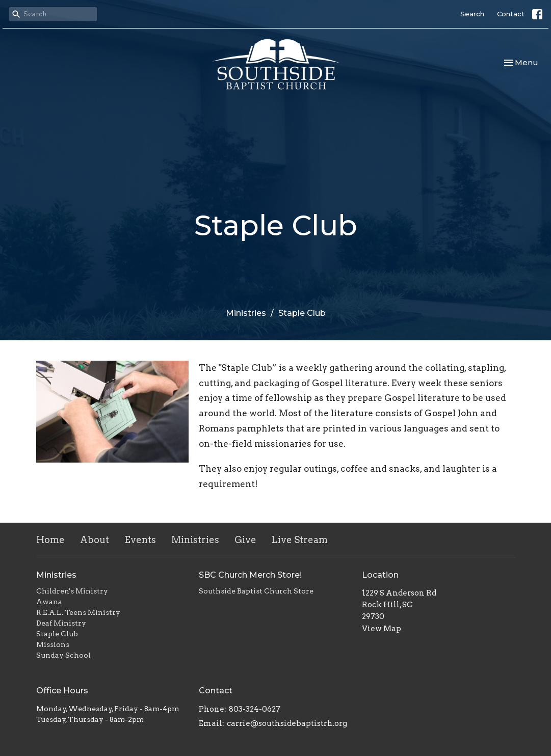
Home (50, 540)
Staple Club (57, 634)
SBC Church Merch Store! (250, 575)
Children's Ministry (72, 591)
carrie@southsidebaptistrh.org (287, 723)
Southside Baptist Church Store (256, 591)
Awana (49, 602)
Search (472, 14)
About (95, 540)
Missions (53, 644)
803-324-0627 (255, 709)
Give (245, 540)
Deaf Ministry (61, 623)
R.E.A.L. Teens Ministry (78, 612)
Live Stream (300, 540)
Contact (511, 14)
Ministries (246, 313)
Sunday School (63, 655)
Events (140, 540)
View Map (382, 629)
